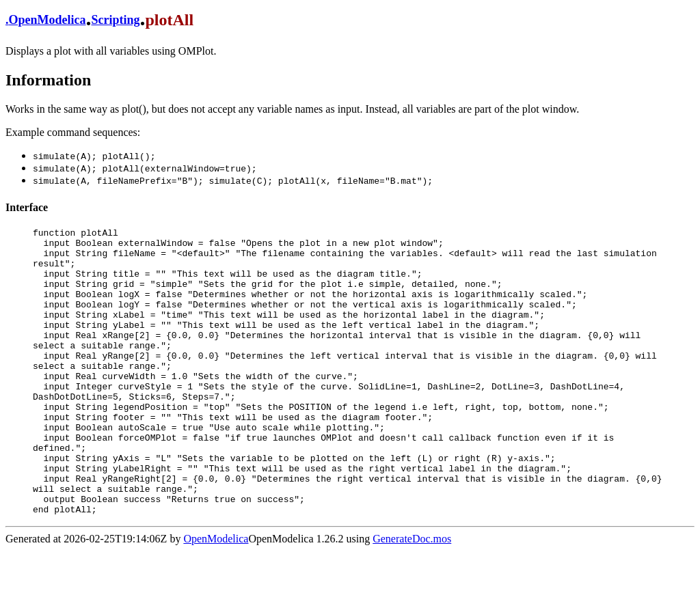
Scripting (116, 20)
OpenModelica (48, 20)
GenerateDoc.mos (412, 596)
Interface (27, 207)
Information (48, 80)
